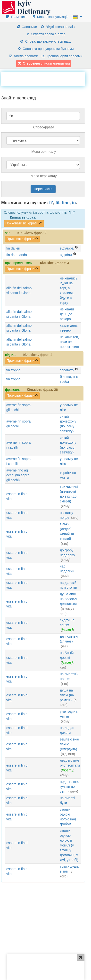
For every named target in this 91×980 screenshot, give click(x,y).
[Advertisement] (46, 78)
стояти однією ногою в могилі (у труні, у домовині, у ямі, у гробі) (69, 845)
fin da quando (17, 255)
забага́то (67, 370)
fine (66, 203)
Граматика (17, 17)
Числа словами (24, 56)
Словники (27, 27)
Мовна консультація (50, 17)
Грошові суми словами (62, 56)
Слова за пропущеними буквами (45, 49)
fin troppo (13, 370)
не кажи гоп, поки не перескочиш (70, 342)
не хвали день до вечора (67, 314)
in (74, 203)
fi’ (51, 203)
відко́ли (66, 255)
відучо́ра (67, 248)
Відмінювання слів (57, 27)
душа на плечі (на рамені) (67, 695)
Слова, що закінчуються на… (45, 41)
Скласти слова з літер (45, 34)
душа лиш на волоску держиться (69, 599)
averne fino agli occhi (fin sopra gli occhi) (18, 475)
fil (58, 203)
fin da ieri (13, 248)
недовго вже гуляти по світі (70, 787)
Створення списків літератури (44, 63)
